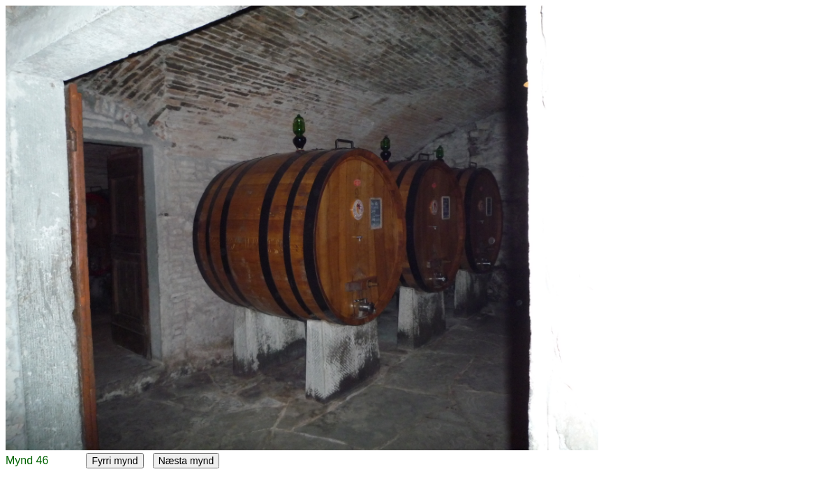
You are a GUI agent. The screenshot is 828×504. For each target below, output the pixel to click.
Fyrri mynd (114, 461)
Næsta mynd (186, 461)
